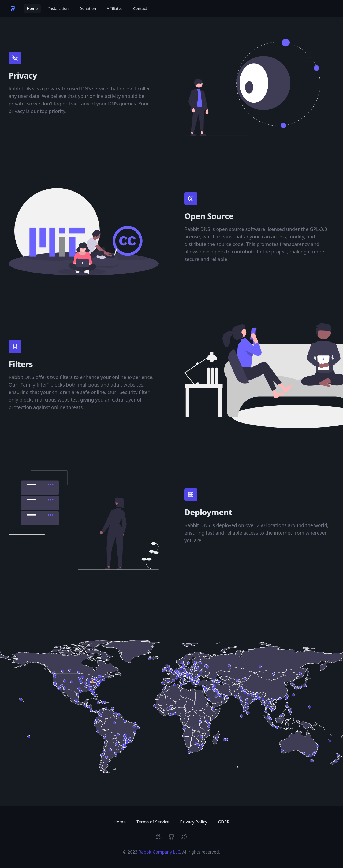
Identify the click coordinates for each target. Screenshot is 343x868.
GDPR (224, 822)
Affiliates (115, 8)
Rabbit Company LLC (159, 852)
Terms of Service (153, 822)
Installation (58, 8)
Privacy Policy (194, 822)
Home (32, 8)
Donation (88, 8)
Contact (140, 8)
